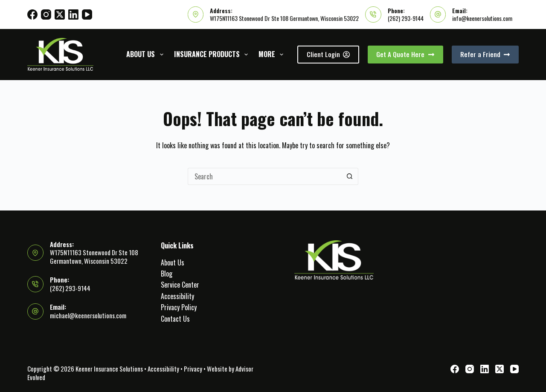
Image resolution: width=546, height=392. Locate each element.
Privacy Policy (179, 307)
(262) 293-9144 (406, 18)
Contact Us (175, 319)
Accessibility (177, 296)
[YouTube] (87, 14)
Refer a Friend (485, 54)
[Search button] (350, 176)
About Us (146, 54)
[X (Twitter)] (60, 14)
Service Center (180, 285)
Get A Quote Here (405, 54)
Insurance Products (213, 54)
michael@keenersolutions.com (88, 315)
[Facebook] (32, 14)
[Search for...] (264, 176)
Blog (167, 274)
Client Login (328, 54)
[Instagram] (46, 14)
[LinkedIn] (73, 14)
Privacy (193, 369)
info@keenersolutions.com (482, 18)
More (273, 54)
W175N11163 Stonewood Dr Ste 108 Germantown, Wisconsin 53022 (284, 18)
